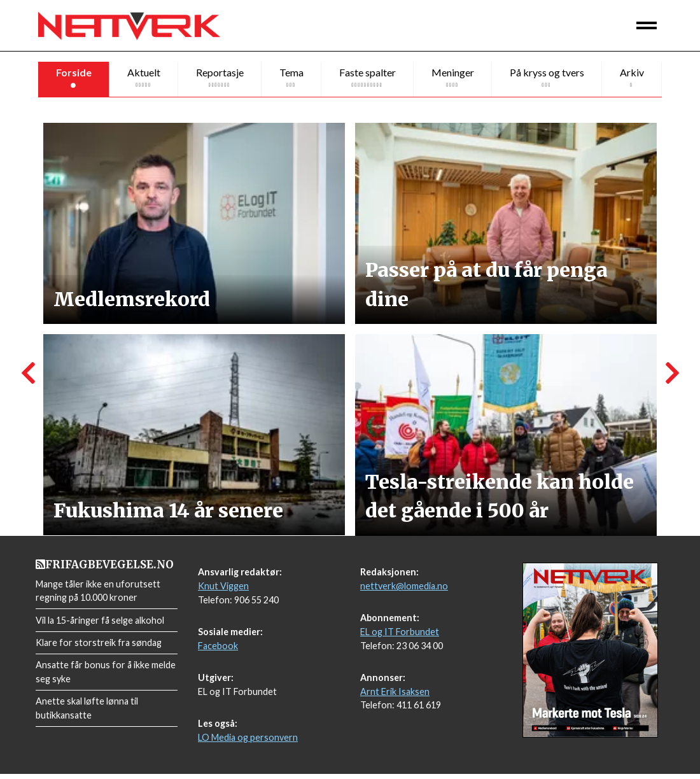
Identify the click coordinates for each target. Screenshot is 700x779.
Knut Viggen (223, 591)
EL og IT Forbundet (400, 637)
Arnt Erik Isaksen (395, 697)
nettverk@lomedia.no (404, 591)
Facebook (218, 651)
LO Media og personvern (248, 742)
